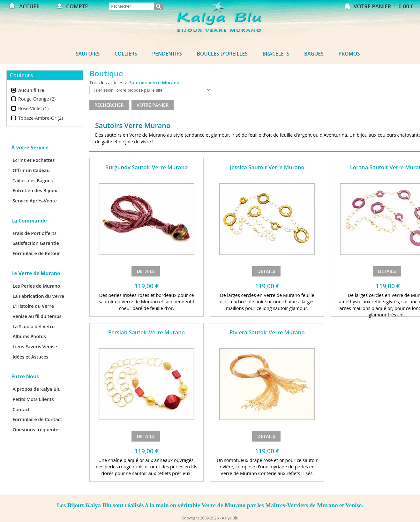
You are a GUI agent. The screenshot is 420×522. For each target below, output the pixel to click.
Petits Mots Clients (33, 399)
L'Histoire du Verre (33, 306)
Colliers (126, 54)
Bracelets (276, 54)
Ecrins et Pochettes (34, 160)
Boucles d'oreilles (222, 54)
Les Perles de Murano (36, 286)
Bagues (314, 54)
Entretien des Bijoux (35, 190)
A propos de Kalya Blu (37, 389)
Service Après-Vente (34, 201)
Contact (21, 409)
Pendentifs (167, 54)
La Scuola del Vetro (34, 326)
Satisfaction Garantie (36, 243)
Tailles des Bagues (33, 181)
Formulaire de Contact (37, 419)
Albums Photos (29, 336)
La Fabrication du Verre (38, 296)
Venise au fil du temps (37, 316)
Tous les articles (106, 83)
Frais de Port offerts (34, 233)
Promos (349, 54)
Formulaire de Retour (36, 253)
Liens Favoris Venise (35, 347)
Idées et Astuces (30, 357)
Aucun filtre (31, 90)
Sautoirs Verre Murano (154, 83)
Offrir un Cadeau (31, 170)
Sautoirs (88, 54)
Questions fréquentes (36, 430)
